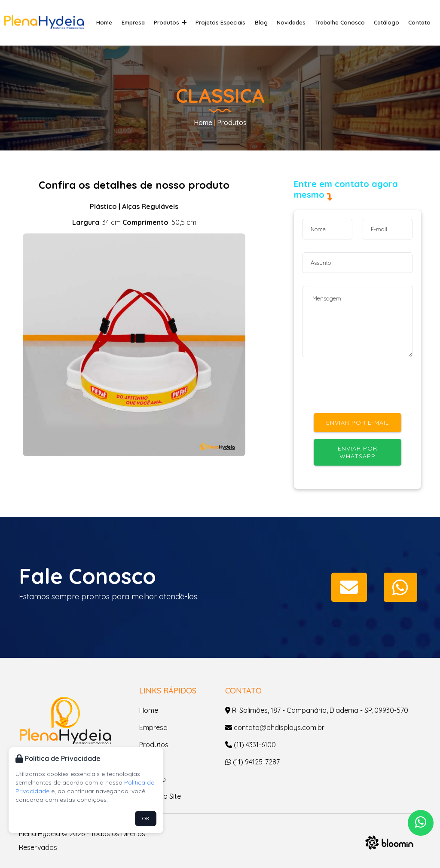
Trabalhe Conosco (344, 22)
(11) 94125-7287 (252, 762)
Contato (420, 22)
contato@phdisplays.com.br (275, 727)
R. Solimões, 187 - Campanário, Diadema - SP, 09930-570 (317, 710)
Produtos (181, 22)
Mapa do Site (160, 796)
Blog (269, 22)
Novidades (297, 22)
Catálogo (389, 22)
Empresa (146, 22)
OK (146, 818)
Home (118, 22)
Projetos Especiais (230, 22)
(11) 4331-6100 (251, 745)
